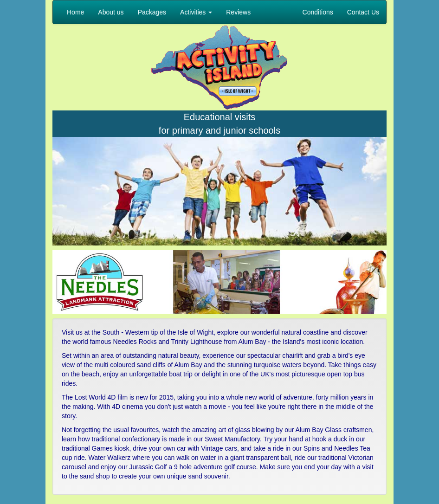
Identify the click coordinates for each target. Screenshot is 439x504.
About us (111, 12)
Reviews (238, 12)
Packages (152, 12)
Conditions (318, 12)
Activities (196, 12)
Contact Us (363, 12)
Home (75, 12)
